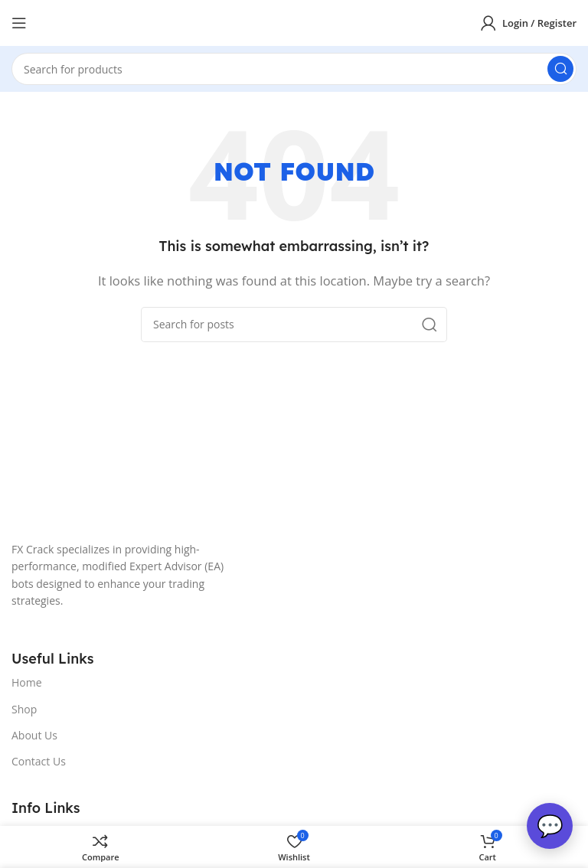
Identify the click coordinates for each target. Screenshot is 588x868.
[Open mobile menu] (19, 23)
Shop (24, 709)
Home (27, 682)
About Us (34, 735)
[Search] (294, 69)
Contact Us (39, 761)
